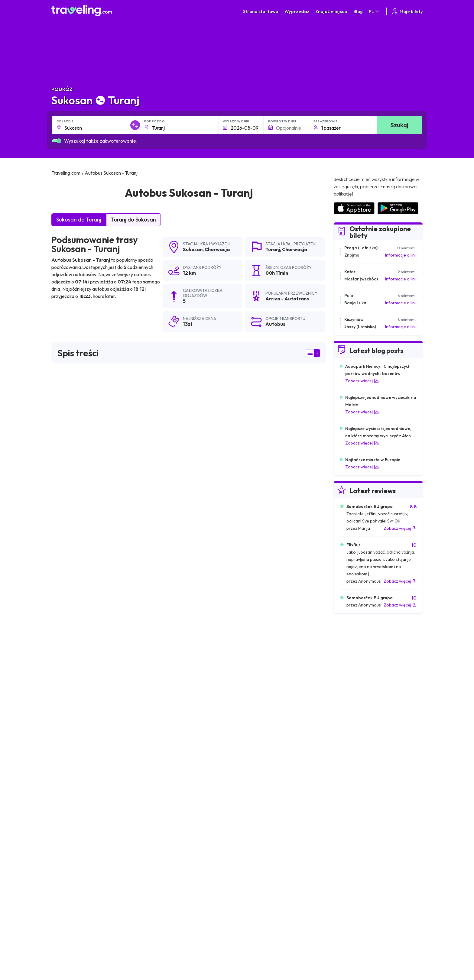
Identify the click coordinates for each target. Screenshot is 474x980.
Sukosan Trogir (68, 742)
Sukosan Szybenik (253, 742)
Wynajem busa (351, 898)
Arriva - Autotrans (76, 442)
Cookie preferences (268, 892)
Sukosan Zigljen (160, 804)
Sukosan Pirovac (70, 753)
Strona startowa (261, 11)
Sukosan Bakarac (71, 784)
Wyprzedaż (297, 11)
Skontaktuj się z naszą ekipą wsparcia (104, 910)
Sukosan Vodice (70, 814)
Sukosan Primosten (164, 835)
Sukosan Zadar (68, 732)
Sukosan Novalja (161, 763)
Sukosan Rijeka (250, 814)
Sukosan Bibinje (69, 773)
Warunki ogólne (264, 879)
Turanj (273, 249)
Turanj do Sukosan (133, 220)
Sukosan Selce (250, 794)
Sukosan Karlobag (254, 763)
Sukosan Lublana (71, 804)
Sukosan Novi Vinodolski (260, 753)
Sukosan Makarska (72, 835)
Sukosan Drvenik (161, 825)
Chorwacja (217, 249)
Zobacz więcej (362, 381)
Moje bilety (407, 11)
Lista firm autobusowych (360, 892)
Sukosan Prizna (160, 773)
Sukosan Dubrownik (164, 784)
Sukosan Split (158, 732)
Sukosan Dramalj (161, 794)
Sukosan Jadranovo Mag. (80, 763)
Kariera (344, 879)
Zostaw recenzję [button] (295, 656)
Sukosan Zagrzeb (162, 742)
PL (375, 11)
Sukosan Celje (159, 814)
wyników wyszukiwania (75, 403)
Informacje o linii (401, 255)
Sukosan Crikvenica (255, 804)
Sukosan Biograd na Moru (171, 753)
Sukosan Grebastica (256, 835)
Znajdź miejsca (331, 11)
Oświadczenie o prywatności (276, 885)
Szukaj (399, 125)
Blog (358, 11)
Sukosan (193, 249)
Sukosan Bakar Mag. (256, 773)
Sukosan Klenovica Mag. (78, 825)
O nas (166, 885)
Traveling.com (146, 957)
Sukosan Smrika (70, 794)
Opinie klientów (352, 885)
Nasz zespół (172, 892)
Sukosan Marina (252, 825)
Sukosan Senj (249, 784)
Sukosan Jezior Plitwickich (262, 732)
